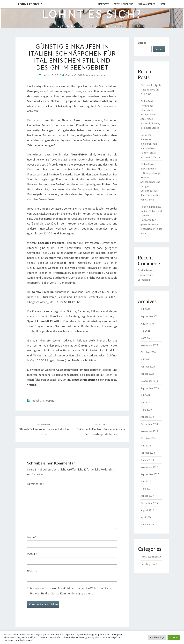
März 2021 (146, 338)
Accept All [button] (174, 637)
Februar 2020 (148, 367)
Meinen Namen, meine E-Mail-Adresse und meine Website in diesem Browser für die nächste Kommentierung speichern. (71, 591)
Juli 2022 (145, 309)
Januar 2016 (147, 524)
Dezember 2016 (149, 503)
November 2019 (149, 381)
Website (32, 571)
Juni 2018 (146, 445)
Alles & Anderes (147, 4)
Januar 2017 (147, 496)
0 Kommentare (96, 75)
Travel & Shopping (123, 4)
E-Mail (32, 554)
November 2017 (149, 467)
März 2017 (146, 489)
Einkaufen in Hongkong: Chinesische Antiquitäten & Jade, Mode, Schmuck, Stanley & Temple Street (150, 114)
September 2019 (150, 388)
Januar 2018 (147, 460)
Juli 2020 (145, 359)
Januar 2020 (147, 374)
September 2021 (150, 316)
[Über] (163, 4)
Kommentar (36, 484)
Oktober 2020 (148, 352)
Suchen (142, 43)
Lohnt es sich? (30, 4)
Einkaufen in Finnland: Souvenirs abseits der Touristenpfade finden (101, 429)
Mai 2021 (145, 331)
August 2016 (147, 510)
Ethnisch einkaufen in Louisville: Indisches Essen (44, 429)
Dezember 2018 (149, 424)
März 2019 (146, 410)
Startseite (103, 4)
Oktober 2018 (148, 438)
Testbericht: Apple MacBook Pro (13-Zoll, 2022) (151, 90)
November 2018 (149, 431)
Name (32, 537)
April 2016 (146, 517)
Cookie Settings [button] (157, 637)
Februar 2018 (148, 453)
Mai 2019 (145, 402)
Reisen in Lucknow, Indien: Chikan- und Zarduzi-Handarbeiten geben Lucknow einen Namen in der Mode (151, 220)
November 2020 (149, 345)
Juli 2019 (145, 395)
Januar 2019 (147, 417)
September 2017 (150, 474)
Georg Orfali (74, 75)
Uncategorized (149, 564)
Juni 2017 (146, 481)
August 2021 (147, 323)
